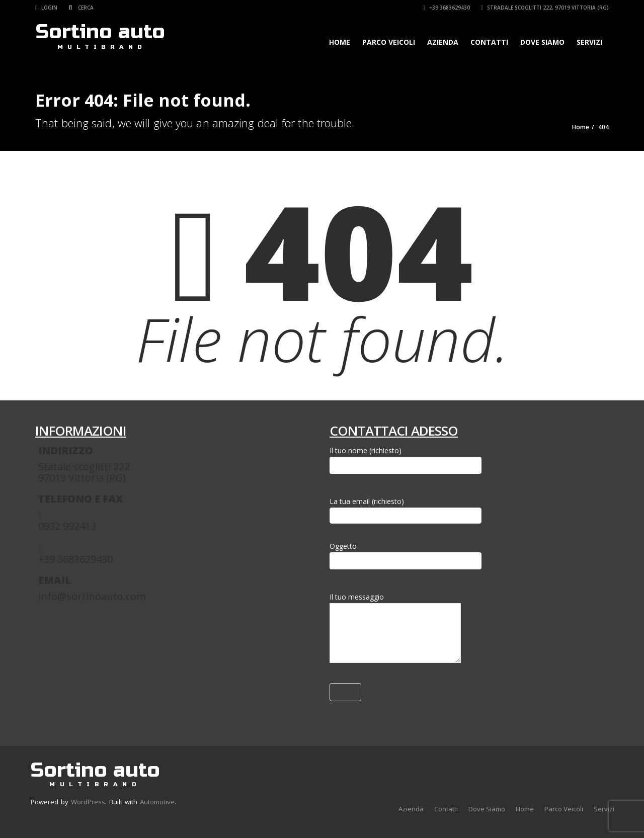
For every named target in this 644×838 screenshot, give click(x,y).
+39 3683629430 (446, 8)
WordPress (88, 802)
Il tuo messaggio (395, 630)
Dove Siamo (542, 42)
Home (340, 42)
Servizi (589, 42)
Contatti (489, 42)
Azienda (443, 42)
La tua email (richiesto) (406, 508)
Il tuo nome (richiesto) (406, 460)
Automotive (157, 802)
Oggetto (406, 555)
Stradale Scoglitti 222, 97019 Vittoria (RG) (545, 8)
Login (46, 8)
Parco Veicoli (389, 42)
